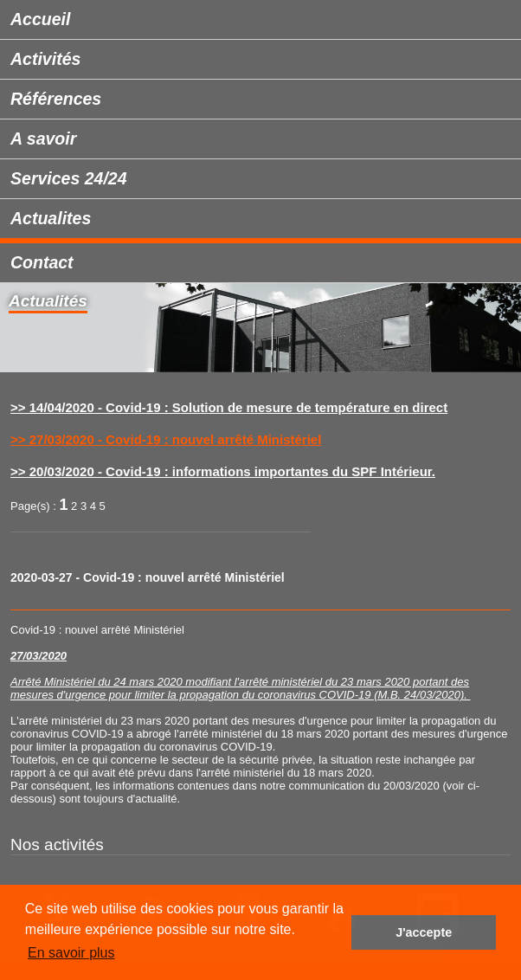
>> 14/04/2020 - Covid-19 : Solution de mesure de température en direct (229, 407)
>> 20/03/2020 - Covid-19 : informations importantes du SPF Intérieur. (223, 471)
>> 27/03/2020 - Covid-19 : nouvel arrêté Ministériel (166, 439)
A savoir (43, 139)
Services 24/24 (68, 178)
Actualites (51, 218)
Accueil (40, 19)
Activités (45, 59)
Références (56, 99)
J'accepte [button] (424, 932)
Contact (42, 262)
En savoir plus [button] (71, 953)
